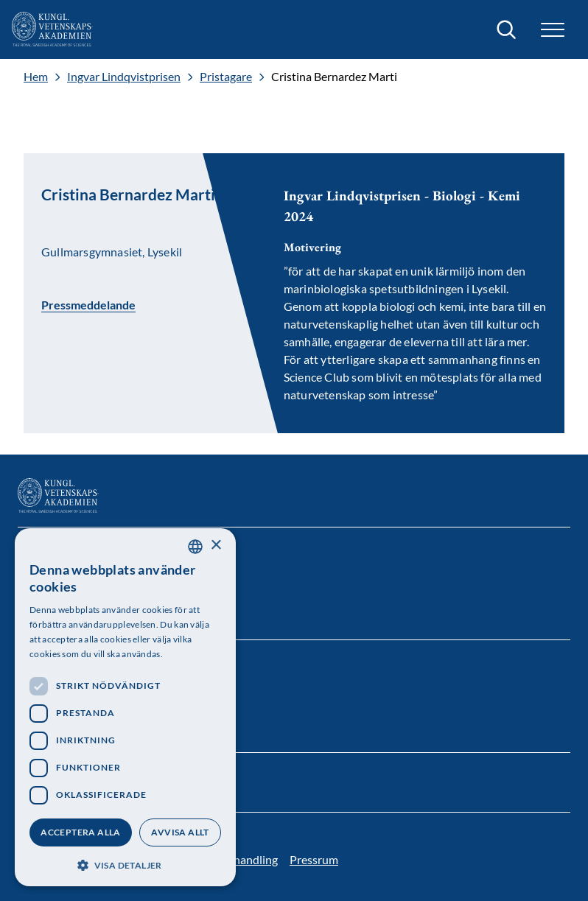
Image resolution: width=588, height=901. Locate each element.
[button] (553, 30)
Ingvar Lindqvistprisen (124, 77)
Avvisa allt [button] (180, 832)
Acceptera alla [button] (81, 832)
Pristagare (226, 77)
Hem (36, 77)
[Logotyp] (52, 29)
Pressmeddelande (88, 304)
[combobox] (195, 547)
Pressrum (314, 859)
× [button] (216, 546)
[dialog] (125, 707)
